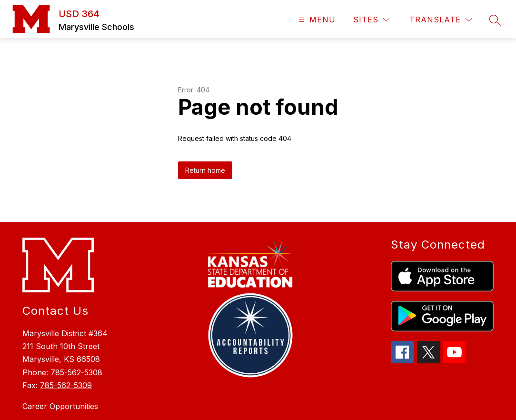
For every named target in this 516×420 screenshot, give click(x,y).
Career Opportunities (60, 360)
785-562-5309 (66, 339)
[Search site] (495, 20)
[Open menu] (316, 20)
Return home (205, 124)
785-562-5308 (76, 326)
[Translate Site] (441, 20)
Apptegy (279, 406)
